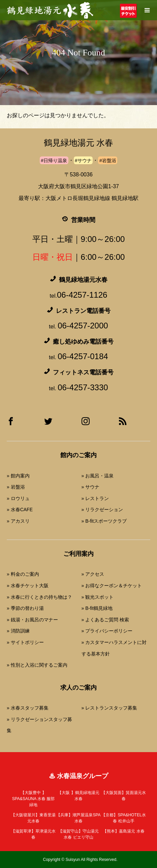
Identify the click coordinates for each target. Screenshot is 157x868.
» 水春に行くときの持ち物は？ (39, 597)
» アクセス (93, 574)
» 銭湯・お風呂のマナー (32, 620)
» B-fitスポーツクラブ (104, 521)
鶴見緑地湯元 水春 (78, 143)
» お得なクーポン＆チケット (112, 586)
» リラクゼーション (102, 510)
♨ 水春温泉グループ (78, 776)
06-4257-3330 (83, 387)
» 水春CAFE (20, 510)
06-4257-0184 (83, 356)
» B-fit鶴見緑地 (97, 608)
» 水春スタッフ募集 (28, 708)
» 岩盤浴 (16, 487)
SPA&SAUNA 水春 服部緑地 (33, 799)
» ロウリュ (18, 498)
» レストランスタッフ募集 (109, 708)
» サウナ (91, 487)
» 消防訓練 (18, 631)
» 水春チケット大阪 (28, 586)
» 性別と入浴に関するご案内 (37, 665)
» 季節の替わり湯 (25, 608)
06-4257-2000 (83, 326)
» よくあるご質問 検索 (105, 620)
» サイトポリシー (25, 642)
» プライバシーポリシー (107, 631)
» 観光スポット (98, 597)
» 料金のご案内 (23, 574)
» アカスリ (18, 521)
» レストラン (95, 498)
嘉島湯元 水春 (123, 831)
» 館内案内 (18, 476)
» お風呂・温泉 (98, 476)
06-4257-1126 (82, 295)
